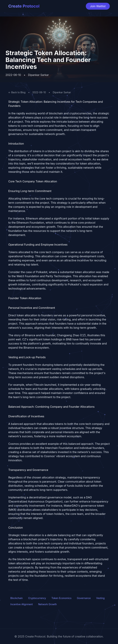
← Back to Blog (17, 92)
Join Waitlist (98, 6)
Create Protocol (24, 6)
